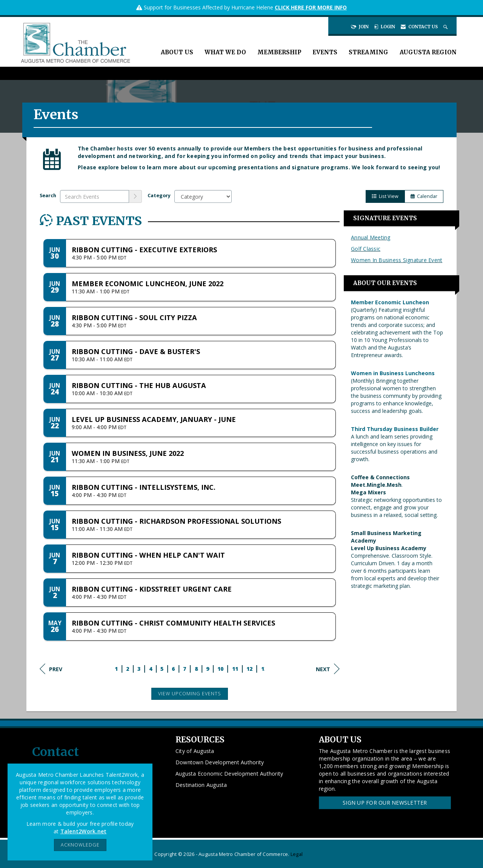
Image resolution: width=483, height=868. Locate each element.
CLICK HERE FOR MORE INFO (311, 7)
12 (250, 669)
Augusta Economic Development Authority (229, 774)
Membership (279, 52)
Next (328, 669)
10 (221, 669)
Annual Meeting (371, 237)
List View (385, 196)
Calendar (424, 196)
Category (159, 196)
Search (48, 196)
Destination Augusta (201, 785)
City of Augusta (195, 751)
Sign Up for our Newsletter (385, 803)
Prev (51, 669)
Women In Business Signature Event (397, 260)
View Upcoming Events (190, 694)
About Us (177, 52)
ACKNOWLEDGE (80, 845)
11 (235, 669)
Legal (297, 854)
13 (264, 669)
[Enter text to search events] (95, 196)
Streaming (368, 52)
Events (325, 52)
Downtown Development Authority (220, 762)
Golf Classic (366, 249)
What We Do (225, 52)
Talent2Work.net (84, 831)
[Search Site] (446, 27)
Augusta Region (428, 52)
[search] (135, 196)
